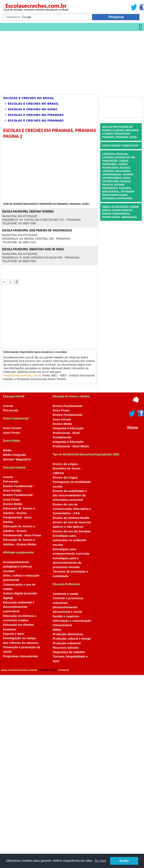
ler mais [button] (100, 861)
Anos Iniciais (12, 428)
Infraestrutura (62, 625)
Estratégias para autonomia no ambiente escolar (69, 540)
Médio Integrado (15, 455)
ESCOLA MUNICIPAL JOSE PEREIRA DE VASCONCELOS (37, 230)
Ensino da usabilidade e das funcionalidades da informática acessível (70, 495)
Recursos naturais (66, 648)
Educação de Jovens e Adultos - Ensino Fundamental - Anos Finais (22, 531)
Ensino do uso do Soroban (72, 531)
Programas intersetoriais (21, 656)
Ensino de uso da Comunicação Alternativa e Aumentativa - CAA (72, 509)
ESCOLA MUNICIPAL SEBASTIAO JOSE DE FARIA (33, 249)
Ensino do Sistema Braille (71, 518)
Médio (7, 450)
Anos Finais (11, 433)
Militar (57, 630)
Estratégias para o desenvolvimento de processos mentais (67, 563)
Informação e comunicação (72, 621)
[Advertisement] (56, 61)
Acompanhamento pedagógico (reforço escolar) (17, 567)
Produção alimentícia (68, 634)
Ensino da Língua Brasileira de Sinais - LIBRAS (67, 469)
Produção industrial (67, 643)
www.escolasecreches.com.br (19, 670)
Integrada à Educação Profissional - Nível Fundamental (68, 433)
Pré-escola (11, 410)
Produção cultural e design (72, 639)
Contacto (64, 670)
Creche (8, 406)
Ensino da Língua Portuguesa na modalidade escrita (72, 482)
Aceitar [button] (124, 861)
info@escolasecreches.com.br (22, 375)
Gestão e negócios (66, 616)
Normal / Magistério (17, 459)
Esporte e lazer (14, 634)
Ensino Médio (13, 504)
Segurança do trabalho (69, 652)
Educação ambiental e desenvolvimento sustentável (19, 607)
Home (133, 427)
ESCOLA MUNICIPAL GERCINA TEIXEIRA (28, 211)
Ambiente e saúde (65, 594)
